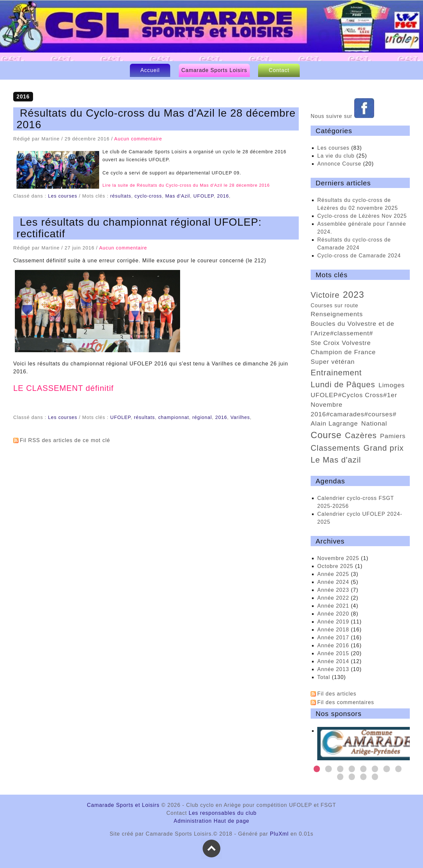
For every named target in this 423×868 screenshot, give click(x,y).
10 (352, 777)
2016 (223, 196)
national (374, 423)
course (326, 435)
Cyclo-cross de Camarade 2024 (359, 256)
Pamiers (393, 436)
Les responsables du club (223, 813)
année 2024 (333, 582)
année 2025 (333, 574)
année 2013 (333, 669)
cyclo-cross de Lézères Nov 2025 (362, 216)
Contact (279, 70)
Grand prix (384, 448)
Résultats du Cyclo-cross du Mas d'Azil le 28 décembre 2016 (156, 119)
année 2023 (333, 590)
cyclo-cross (148, 196)
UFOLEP (204, 196)
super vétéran (333, 362)
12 (375, 777)
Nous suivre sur (342, 116)
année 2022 (333, 598)
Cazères (361, 435)
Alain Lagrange (334, 423)
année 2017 (333, 638)
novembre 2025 (338, 558)
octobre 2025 (335, 566)
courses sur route (334, 305)
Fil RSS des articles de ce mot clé (65, 440)
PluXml (279, 834)
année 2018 (333, 630)
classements (335, 448)
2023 (354, 295)
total (325, 677)
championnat (174, 417)
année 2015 (333, 653)
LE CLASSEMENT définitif (63, 388)
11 (363, 777)
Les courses (63, 196)
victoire (325, 295)
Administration (193, 821)
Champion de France (343, 352)
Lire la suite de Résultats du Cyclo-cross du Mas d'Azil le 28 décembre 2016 (186, 185)
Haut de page (231, 821)
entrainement (336, 373)
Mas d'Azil (178, 196)
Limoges (392, 385)
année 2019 (333, 622)
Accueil (150, 70)
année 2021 (333, 606)
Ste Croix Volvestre (341, 343)
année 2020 (333, 614)
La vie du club (336, 156)
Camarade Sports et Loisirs (213, 34)
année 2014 (333, 661)
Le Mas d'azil (336, 460)
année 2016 (333, 645)
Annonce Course (339, 164)
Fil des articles (337, 694)
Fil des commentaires (346, 702)
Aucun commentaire (138, 139)
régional (202, 417)
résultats (121, 196)
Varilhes (240, 417)
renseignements (337, 314)
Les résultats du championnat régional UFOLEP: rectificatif (139, 228)
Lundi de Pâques (343, 384)
